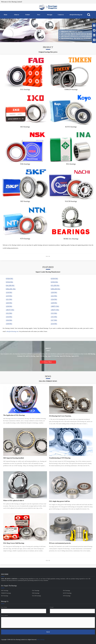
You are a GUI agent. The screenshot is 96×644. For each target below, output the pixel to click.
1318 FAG (9, 324)
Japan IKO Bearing (65, 356)
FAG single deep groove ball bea (60, 501)
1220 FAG (54, 292)
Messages (50, 15)
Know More (48, 362)
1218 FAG (9, 292)
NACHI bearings (36, 596)
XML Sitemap (41, 640)
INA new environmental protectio (60, 543)
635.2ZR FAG (55, 285)
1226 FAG (9, 303)
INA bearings (66, 591)
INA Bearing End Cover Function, (60, 416)
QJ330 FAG (54, 279)
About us (17, 15)
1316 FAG (9, 320)
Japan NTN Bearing (53, 356)
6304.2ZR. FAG (11, 289)
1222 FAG (54, 296)
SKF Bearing (92, 354)
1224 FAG (54, 299)
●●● (48, 256)
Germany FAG (21, 356)
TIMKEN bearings (6, 593)
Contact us (61, 15)
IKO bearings (5, 596)
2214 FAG (54, 324)
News (39, 15)
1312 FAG (9, 313)
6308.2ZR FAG (55, 289)
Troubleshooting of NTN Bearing (60, 458)
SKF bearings (5, 591)
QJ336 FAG (54, 282)
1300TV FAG (55, 306)
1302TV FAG (55, 310)
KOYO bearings (67, 593)
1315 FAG (54, 317)
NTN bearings (67, 596)
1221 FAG (9, 299)
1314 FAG (9, 317)
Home (6, 15)
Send (48, 632)
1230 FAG (9, 306)
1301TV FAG (10, 310)
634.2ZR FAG (10, 285)
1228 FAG (54, 303)
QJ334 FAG (9, 282)
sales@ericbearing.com (76, 15)
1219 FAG (9, 296)
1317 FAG (54, 320)
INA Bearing (32, 356)
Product (28, 15)
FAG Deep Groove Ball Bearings (14, 543)
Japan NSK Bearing (42, 356)
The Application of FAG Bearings (14, 415)
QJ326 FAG (9, 279)
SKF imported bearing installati (14, 458)
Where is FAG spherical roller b (14, 501)
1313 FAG (54, 313)
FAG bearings (36, 591)
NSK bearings (36, 593)
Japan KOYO (75, 356)
